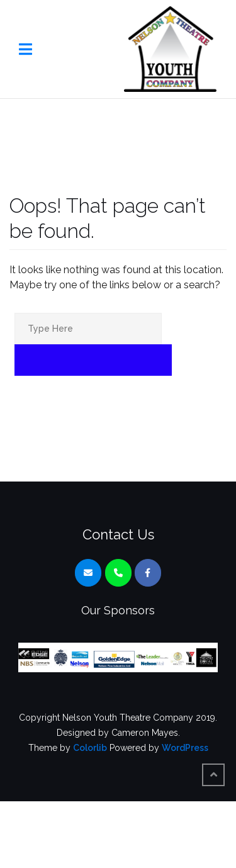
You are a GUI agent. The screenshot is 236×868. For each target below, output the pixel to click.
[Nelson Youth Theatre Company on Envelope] (88, 573)
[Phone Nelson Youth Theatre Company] (118, 573)
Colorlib (90, 748)
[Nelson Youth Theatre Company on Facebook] (148, 573)
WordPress (185, 748)
